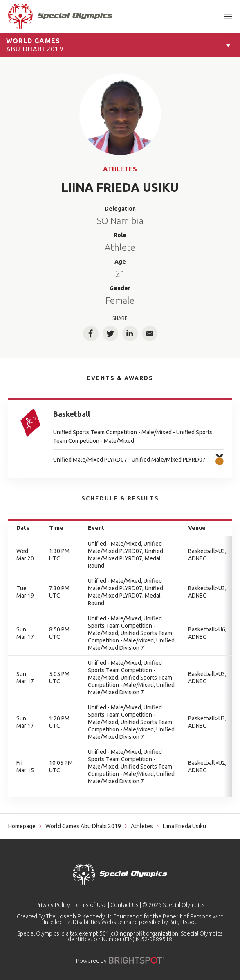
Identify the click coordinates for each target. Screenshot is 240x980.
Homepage (22, 826)
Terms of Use (90, 905)
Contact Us (124, 905)
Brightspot (183, 922)
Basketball (72, 414)
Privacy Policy (53, 905)
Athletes (120, 169)
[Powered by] (137, 960)
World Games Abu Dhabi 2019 (83, 826)
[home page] (60, 16)
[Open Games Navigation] (228, 45)
